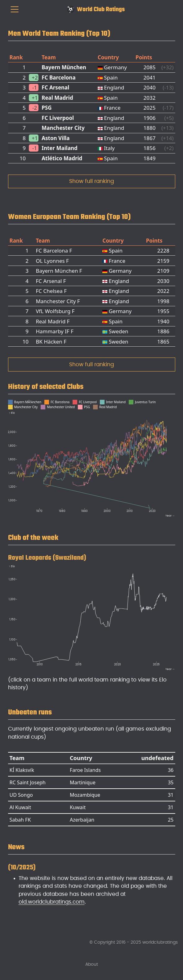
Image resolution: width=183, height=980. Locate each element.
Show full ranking (91, 181)
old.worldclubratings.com (52, 902)
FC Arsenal (55, 87)
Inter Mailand (60, 148)
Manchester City (63, 128)
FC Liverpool (58, 118)
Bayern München (64, 67)
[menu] (15, 9)
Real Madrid (57, 98)
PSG (47, 108)
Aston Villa (56, 138)
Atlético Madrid (62, 158)
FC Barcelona (58, 77)
